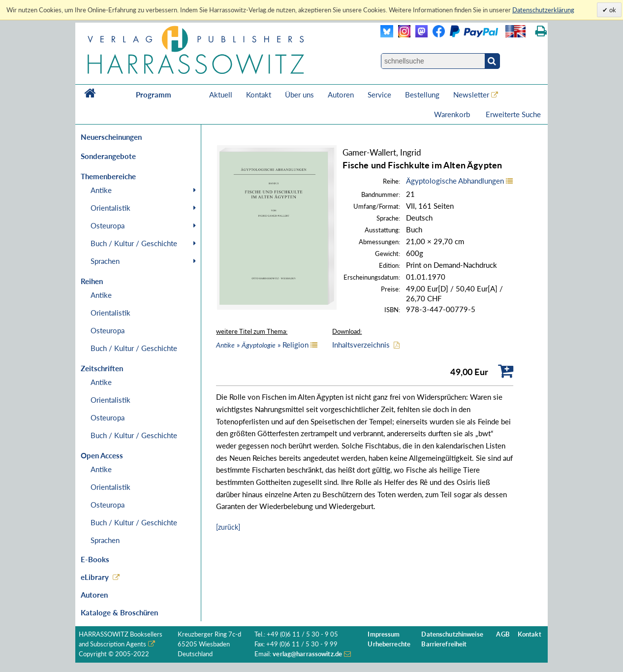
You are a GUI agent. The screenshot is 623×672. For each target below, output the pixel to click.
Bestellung (422, 95)
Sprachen (105, 261)
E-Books (95, 559)
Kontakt (259, 95)
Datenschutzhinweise (452, 634)
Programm (154, 95)
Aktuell (221, 95)
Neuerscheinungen (111, 137)
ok (612, 10)
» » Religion (262, 345)
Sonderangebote (108, 156)
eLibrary (95, 577)
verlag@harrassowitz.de (307, 654)
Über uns (299, 95)
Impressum (384, 634)
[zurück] (228, 527)
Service (379, 95)
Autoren (341, 95)
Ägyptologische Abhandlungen (455, 181)
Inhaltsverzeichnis (361, 345)
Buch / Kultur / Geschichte (134, 243)
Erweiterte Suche (513, 114)
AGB (503, 634)
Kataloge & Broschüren (119, 612)
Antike (101, 190)
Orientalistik (110, 208)
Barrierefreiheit (444, 644)
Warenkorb (453, 114)
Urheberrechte (389, 644)
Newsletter (471, 95)
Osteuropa (108, 225)
